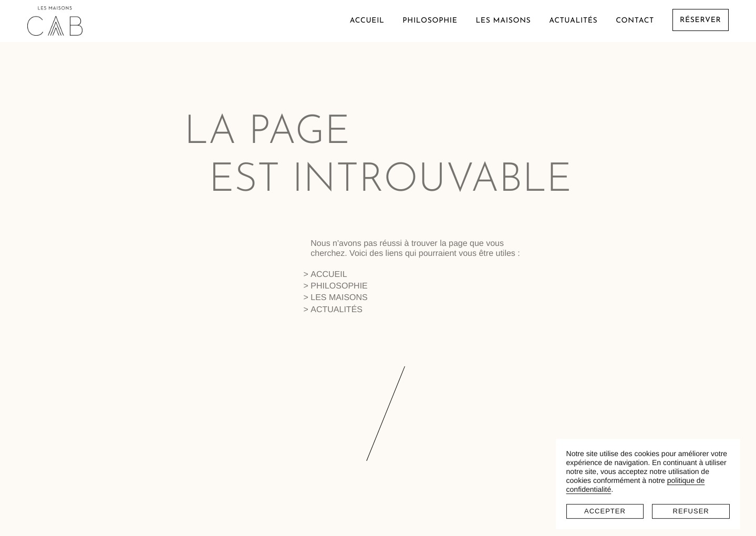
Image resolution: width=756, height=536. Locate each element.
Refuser (691, 504)
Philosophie (430, 21)
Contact (635, 21)
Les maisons (503, 21)
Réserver (700, 21)
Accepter (605, 504)
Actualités (573, 21)
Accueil (367, 21)
